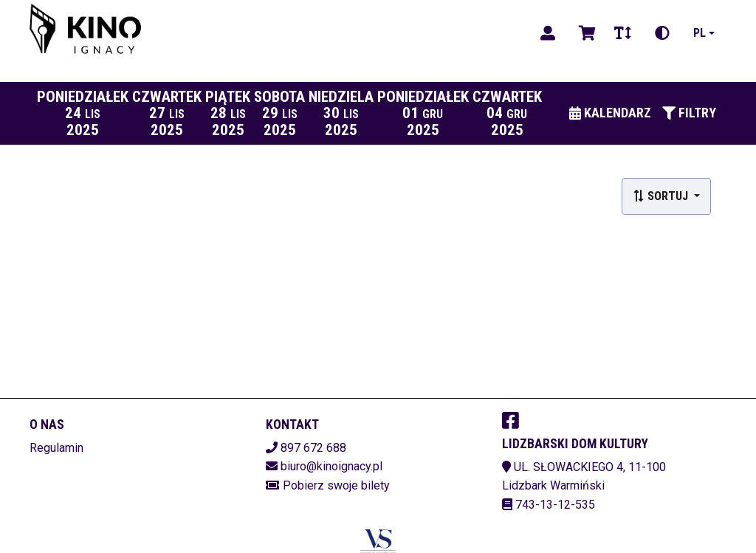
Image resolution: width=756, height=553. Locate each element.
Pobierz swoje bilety (336, 485)
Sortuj (662, 196)
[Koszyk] (585, 33)
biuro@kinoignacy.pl (331, 466)
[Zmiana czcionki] (623, 33)
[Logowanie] (548, 33)
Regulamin (56, 448)
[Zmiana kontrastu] (662, 33)
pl (700, 33)
